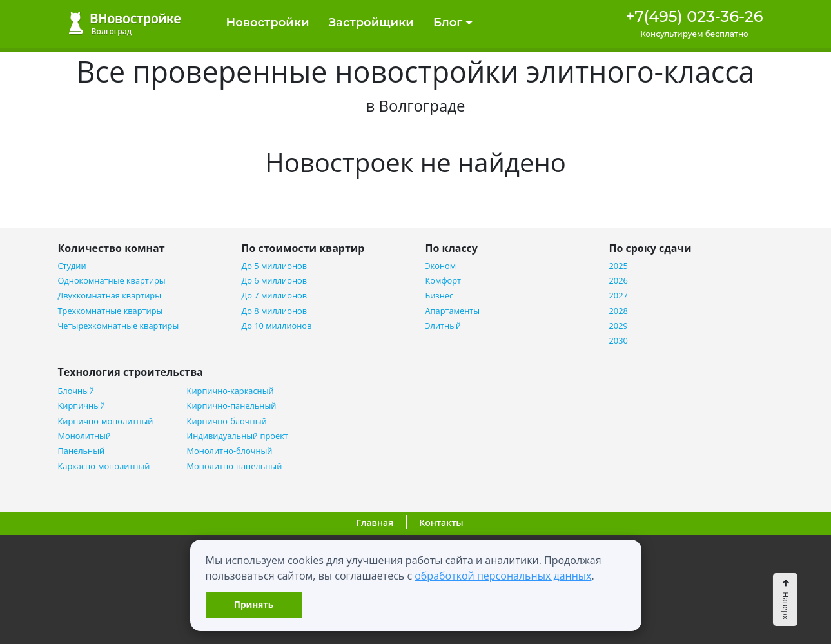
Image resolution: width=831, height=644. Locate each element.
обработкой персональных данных (503, 576)
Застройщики (371, 23)
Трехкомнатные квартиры (111, 311)
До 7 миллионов (275, 296)
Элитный (444, 326)
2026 (619, 281)
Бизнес (440, 296)
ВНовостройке (125, 23)
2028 (619, 311)
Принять (254, 604)
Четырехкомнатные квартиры (119, 326)
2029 (619, 326)
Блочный (76, 391)
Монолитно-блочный (230, 451)
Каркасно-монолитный (104, 466)
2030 (619, 341)
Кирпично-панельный (232, 406)
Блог (453, 23)
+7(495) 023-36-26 (694, 16)
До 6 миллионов (275, 281)
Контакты (441, 522)
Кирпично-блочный (227, 421)
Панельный (82, 451)
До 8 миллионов (275, 311)
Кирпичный (82, 406)
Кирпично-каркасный (230, 391)
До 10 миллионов (277, 326)
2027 (619, 296)
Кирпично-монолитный (106, 421)
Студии (72, 266)
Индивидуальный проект (238, 436)
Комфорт (444, 281)
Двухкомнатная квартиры (110, 296)
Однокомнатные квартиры (112, 281)
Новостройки (268, 23)
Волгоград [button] (112, 31)
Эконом (441, 266)
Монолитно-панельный (235, 466)
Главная (375, 522)
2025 (619, 266)
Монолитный (85, 436)
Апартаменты (453, 311)
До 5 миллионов (275, 266)
